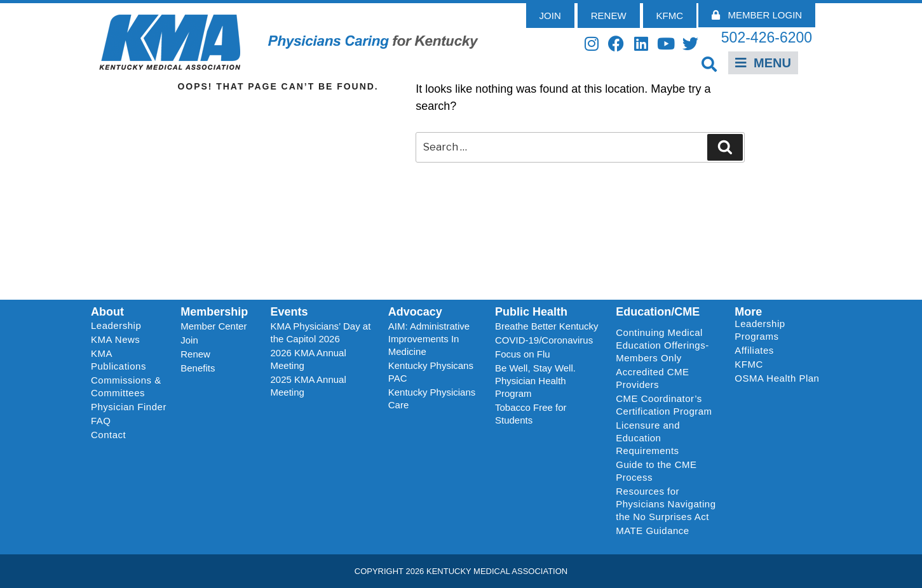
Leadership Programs (779, 330)
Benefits (198, 368)
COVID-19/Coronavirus (544, 340)
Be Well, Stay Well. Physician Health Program (535, 381)
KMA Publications (119, 360)
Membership (214, 312)
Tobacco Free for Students (531, 414)
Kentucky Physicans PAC (431, 372)
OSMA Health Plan (777, 378)
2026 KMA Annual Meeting (308, 359)
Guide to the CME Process (656, 471)
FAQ (101, 421)
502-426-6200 (767, 37)
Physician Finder (129, 407)
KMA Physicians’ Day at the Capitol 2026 (321, 332)
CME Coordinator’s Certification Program (664, 405)
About (107, 312)
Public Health (531, 312)
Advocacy (415, 312)
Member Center (214, 326)
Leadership (119, 326)
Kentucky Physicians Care (432, 398)
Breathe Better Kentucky (547, 326)
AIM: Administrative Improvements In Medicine (429, 339)
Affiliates (757, 351)
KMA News (115, 339)
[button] (709, 64)
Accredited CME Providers (652, 378)
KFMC (749, 364)
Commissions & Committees (126, 386)
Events (289, 312)
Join (189, 340)
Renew (195, 354)
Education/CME (658, 312)
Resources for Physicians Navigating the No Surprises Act (666, 504)
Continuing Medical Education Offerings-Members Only (662, 345)
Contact (108, 435)
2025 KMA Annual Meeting (308, 386)
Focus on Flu (523, 354)
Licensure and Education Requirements (648, 438)
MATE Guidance (652, 531)
